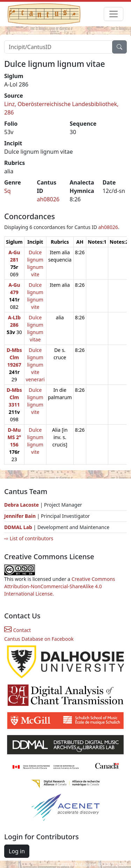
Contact (17, 630)
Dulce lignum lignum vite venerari (35, 365)
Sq (8, 191)
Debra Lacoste (21, 505)
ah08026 (48, 199)
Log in (17, 851)
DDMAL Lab (18, 527)
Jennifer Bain (21, 516)
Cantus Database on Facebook (39, 639)
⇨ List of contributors (29, 538)
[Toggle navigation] (114, 14)
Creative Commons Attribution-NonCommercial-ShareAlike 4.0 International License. (60, 586)
